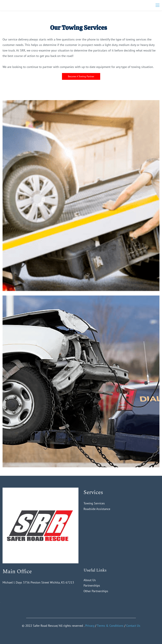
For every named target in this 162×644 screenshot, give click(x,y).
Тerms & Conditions (110, 626)
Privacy (90, 626)
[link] (40, 490)
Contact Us (133, 626)
